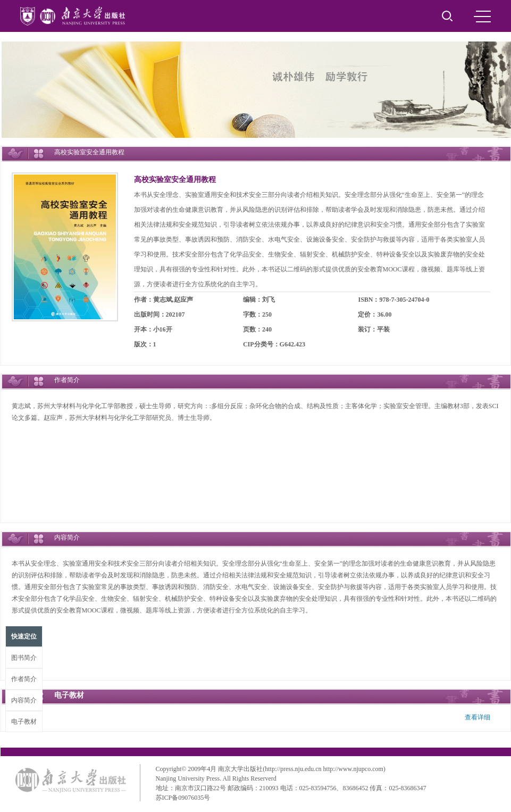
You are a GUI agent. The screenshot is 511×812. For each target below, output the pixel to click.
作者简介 (24, 679)
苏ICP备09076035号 (183, 798)
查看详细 (478, 717)
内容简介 (24, 700)
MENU (482, 16)
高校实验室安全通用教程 (175, 180)
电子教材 (24, 722)
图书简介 (24, 658)
